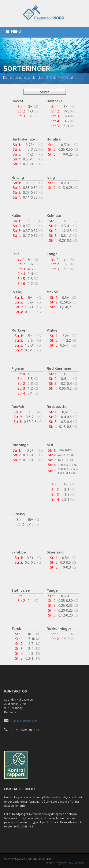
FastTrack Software (73, 863)
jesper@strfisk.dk (25, 721)
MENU (16, 32)
